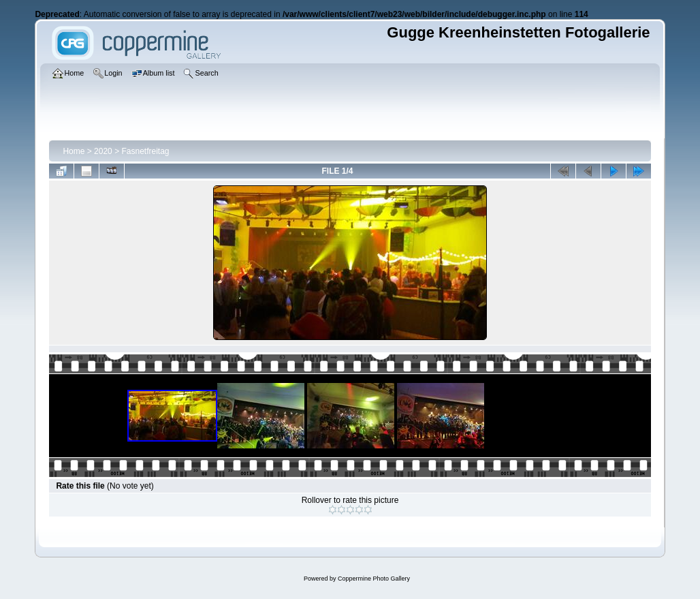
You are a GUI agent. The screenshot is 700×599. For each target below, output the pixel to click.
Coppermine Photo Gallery (374, 579)
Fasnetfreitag (145, 151)
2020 (103, 151)
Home (74, 151)
